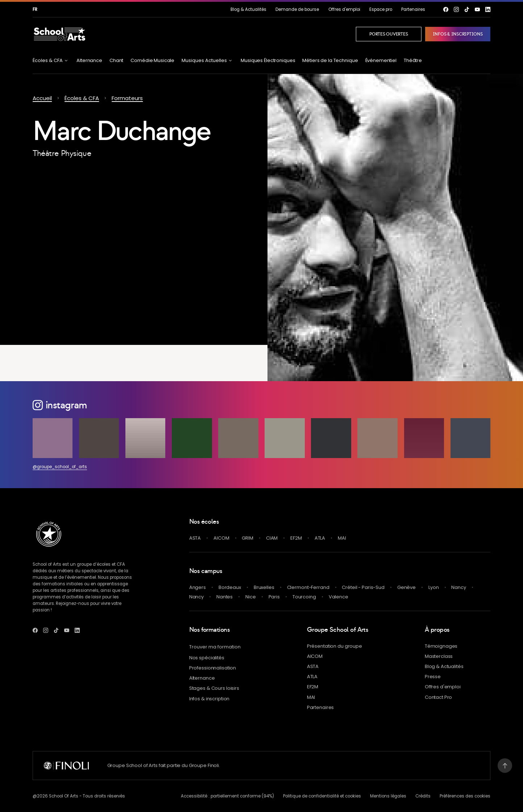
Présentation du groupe (335, 646)
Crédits (423, 796)
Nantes (225, 597)
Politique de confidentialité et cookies (322, 796)
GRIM (247, 538)
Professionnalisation (213, 668)
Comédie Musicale (152, 60)
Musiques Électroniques (268, 60)
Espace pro (381, 9)
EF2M (296, 538)
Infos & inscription (209, 699)
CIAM (272, 538)
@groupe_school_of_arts (60, 467)
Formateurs (127, 98)
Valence (339, 597)
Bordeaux (230, 587)
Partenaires (413, 9)
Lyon (433, 587)
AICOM (221, 538)
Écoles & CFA (82, 98)
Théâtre (413, 60)
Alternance (89, 60)
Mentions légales (388, 796)
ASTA (195, 538)
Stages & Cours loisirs (214, 688)
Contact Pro (439, 697)
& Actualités (248, 9)
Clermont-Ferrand (308, 587)
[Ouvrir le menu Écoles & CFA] (51, 60)
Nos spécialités (207, 658)
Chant (116, 60)
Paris (274, 597)
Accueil (42, 98)
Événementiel (381, 60)
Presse (433, 677)
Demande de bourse (297, 9)
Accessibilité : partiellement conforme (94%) (227, 796)
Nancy (458, 587)
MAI (342, 538)
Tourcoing (304, 597)
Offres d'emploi (344, 9)
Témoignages (441, 646)
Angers (198, 587)
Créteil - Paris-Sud (363, 587)
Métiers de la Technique (330, 60)
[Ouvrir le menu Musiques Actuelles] (207, 60)
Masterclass (439, 656)
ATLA (320, 538)
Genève (406, 587)
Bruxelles (264, 587)
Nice (250, 597)
